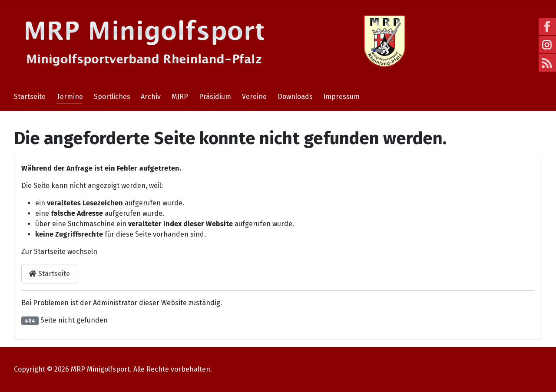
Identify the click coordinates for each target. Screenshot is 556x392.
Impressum (341, 97)
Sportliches (112, 97)
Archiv (151, 97)
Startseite (30, 97)
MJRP (180, 97)
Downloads (295, 97)
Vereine (254, 97)
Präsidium (215, 97)
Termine (70, 97)
